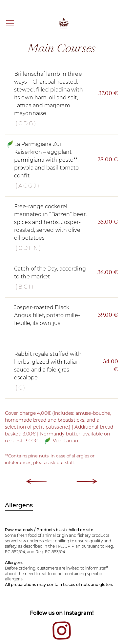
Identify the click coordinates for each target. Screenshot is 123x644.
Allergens (19, 505)
